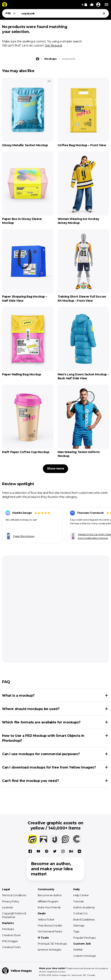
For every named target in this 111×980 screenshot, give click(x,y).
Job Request (53, 46)
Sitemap (79, 925)
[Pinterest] (47, 851)
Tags (76, 931)
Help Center (81, 895)
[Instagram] (63, 851)
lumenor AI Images (49, 950)
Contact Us (80, 913)
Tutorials (78, 901)
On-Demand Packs (50, 931)
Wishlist (78, 950)
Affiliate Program (48, 901)
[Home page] (38, 59)
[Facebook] (30, 851)
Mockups (8, 929)
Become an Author (50, 895)
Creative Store (11, 935)
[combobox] (64, 13)
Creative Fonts (11, 947)
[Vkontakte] (79, 851)
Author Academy (84, 907)
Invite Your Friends (49, 907)
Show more (55, 468)
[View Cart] (84, 5)
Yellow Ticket (46, 919)
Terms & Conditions (14, 895)
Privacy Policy (11, 901)
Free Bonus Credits (50, 925)
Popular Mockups (84, 938)
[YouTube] (38, 851)
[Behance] (71, 851)
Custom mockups (84, 956)
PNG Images (10, 941)
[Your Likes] (92, 5)
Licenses (7, 907)
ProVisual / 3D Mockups (52, 944)
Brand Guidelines (84, 919)
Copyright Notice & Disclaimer (14, 915)
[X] (55, 851)
